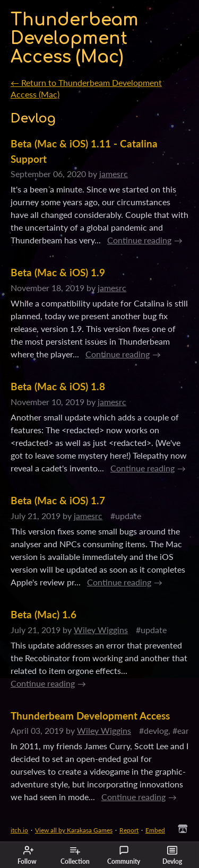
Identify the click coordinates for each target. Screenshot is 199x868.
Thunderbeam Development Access (90, 716)
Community (124, 855)
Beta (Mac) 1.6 (44, 614)
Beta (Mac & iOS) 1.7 (58, 500)
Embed (155, 830)
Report (129, 830)
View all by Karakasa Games (74, 830)
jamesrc (114, 174)
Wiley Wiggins (101, 630)
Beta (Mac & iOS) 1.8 (58, 386)
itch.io (19, 830)
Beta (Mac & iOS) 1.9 (58, 272)
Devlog (172, 855)
